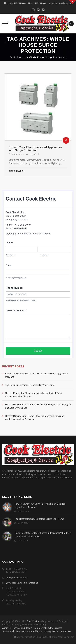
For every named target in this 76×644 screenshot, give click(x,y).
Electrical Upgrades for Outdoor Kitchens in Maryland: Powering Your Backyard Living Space (39, 406)
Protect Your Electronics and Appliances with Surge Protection (35, 149)
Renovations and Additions (29, 631)
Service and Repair (23, 628)
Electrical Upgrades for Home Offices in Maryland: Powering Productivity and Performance (34, 418)
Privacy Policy (51, 631)
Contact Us (65, 631)
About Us (7, 628)
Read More (17, 171)
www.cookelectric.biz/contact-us (22, 583)
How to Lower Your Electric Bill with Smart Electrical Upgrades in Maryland (37, 375)
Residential (8, 631)
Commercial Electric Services (48, 628)
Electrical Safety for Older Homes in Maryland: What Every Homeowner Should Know (34, 395)
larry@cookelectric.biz (62, 3)
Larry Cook (34, 154)
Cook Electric (33, 621)
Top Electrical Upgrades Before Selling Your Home (30, 385)
